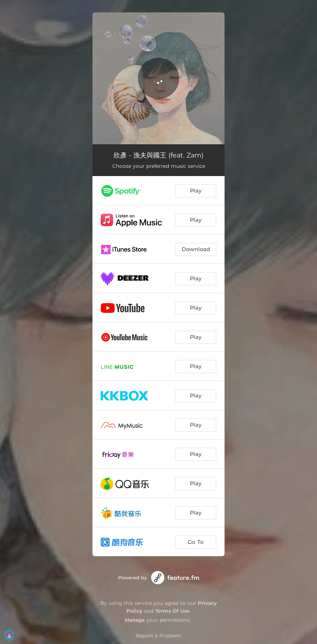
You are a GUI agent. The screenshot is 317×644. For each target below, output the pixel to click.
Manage (135, 620)
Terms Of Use (173, 611)
